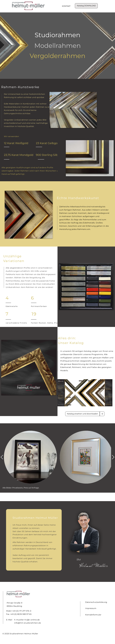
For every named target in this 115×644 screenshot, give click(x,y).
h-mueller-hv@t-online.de (27, 620)
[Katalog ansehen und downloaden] (82, 414)
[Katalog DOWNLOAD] (86, 6)
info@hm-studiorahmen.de (28, 623)
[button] (30, 457)
